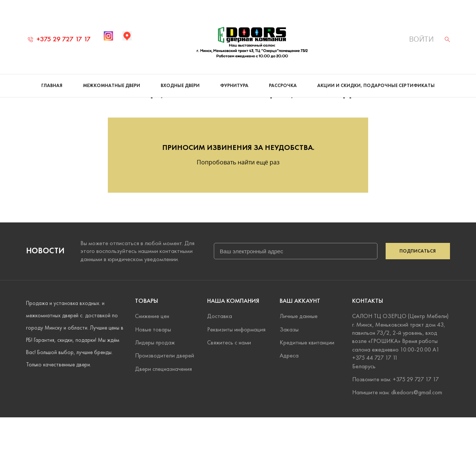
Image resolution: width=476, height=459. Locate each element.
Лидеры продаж (155, 384)
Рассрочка (283, 86)
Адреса (289, 397)
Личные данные (299, 358)
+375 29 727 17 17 (59, 39)
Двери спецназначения (163, 410)
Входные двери (180, 86)
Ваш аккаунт (300, 342)
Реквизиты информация (236, 371)
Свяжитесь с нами (229, 384)
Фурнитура (234, 86)
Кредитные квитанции (307, 384)
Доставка (220, 358)
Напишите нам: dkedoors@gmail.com (397, 434)
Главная (52, 86)
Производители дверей (165, 397)
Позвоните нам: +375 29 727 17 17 (395, 421)
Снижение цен (152, 358)
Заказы (289, 371)
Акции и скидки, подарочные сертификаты (376, 86)
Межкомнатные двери (112, 86)
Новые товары (153, 371)
